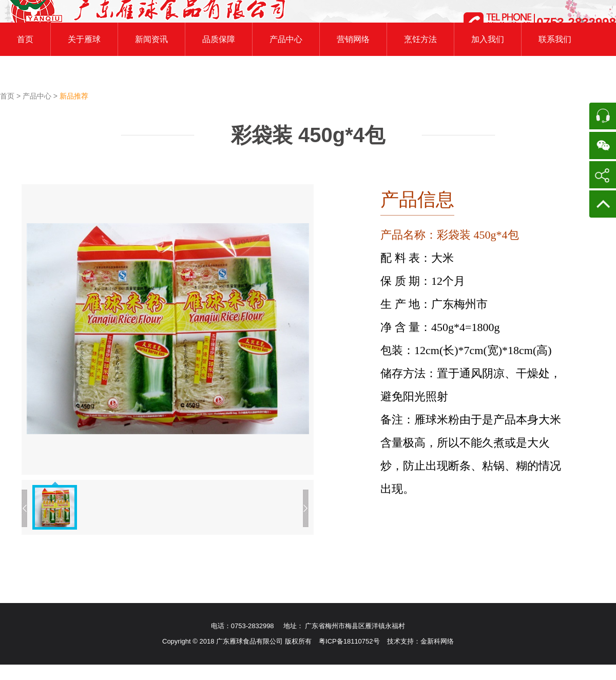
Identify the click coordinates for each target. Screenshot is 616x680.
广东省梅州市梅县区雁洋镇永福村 (355, 626)
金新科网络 (437, 641)
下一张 (306, 508)
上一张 (24, 508)
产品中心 (38, 96)
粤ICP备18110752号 (349, 641)
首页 (8, 96)
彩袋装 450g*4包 (308, 135)
